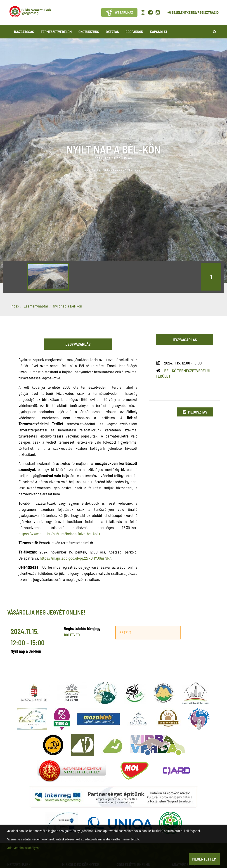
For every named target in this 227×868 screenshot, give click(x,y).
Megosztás (195, 412)
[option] (48, 277)
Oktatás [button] (112, 32)
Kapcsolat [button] (159, 32)
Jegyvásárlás (78, 344)
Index (15, 306)
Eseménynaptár (36, 306)
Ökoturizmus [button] (89, 32)
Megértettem (204, 859)
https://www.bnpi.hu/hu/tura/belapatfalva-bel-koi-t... (61, 534)
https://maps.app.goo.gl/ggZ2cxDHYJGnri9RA (76, 558)
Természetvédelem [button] (56, 32)
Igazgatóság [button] (24, 32)
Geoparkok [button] (134, 32)
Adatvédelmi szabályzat (24, 848)
